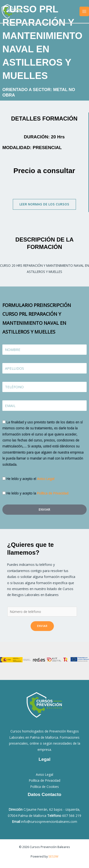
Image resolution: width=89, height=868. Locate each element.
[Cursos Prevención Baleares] (12, 11)
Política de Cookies (45, 787)
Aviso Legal (46, 479)
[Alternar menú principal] (84, 12)
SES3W (53, 856)
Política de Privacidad (53, 493)
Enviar (42, 626)
